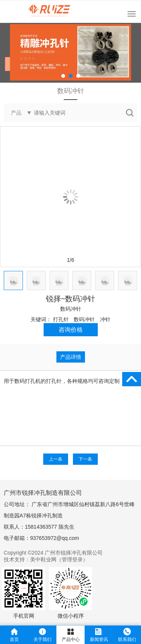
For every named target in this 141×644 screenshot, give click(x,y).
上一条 (56, 459)
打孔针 (61, 319)
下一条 (85, 459)
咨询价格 (71, 330)
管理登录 (72, 559)
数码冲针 (71, 309)
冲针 (105, 319)
